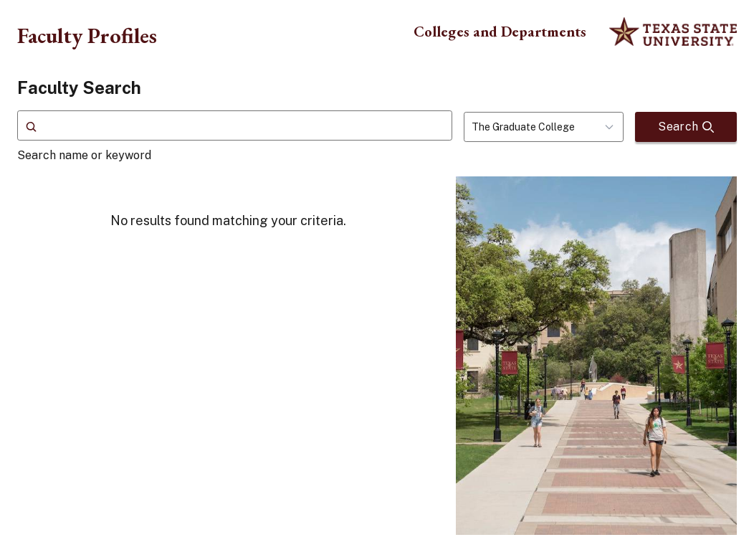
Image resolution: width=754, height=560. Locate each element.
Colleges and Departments (500, 31)
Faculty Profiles (87, 35)
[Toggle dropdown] (614, 127)
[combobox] (544, 127)
